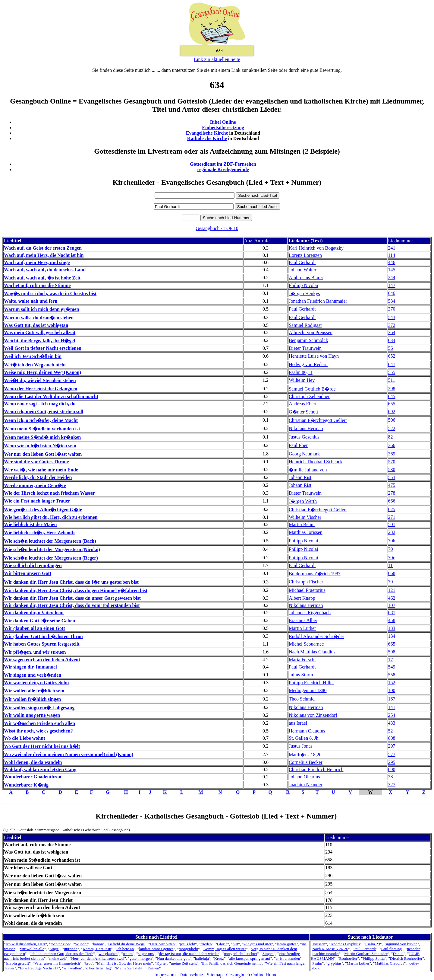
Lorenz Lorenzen (305, 255)
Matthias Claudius (389, 963)
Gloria (222, 944)
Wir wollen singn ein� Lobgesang (39, 708)
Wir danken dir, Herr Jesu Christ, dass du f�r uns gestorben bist (71, 582)
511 (392, 380)
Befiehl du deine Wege (126, 944)
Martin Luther (302, 628)
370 (392, 309)
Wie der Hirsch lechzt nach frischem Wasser (49, 493)
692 (392, 412)
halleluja (202, 958)
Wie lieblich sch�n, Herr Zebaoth (39, 533)
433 (392, 723)
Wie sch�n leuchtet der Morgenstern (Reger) (51, 558)
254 (392, 715)
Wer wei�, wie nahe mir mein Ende (41, 470)
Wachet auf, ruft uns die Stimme (37, 285)
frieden (206, 944)
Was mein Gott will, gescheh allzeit (40, 332)
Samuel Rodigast (305, 325)
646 (392, 293)
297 (392, 746)
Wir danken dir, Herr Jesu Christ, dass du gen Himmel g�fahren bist (76, 591)
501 (392, 524)
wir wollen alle (32, 949)
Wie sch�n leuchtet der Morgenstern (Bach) (50, 541)
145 (392, 270)
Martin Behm (302, 524)
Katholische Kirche (207, 138)
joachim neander (325, 954)
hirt (236, 944)
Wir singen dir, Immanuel (30, 667)
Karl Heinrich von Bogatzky (316, 248)
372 (392, 325)
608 (392, 738)
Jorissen (319, 944)
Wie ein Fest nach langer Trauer (37, 501)
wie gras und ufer (258, 944)
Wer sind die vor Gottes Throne (36, 462)
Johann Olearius (304, 777)
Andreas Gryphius (345, 944)
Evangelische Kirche (207, 133)
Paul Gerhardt (302, 262)
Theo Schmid (302, 699)
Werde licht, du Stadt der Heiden (38, 477)
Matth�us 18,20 (305, 755)
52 (391, 731)
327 (392, 785)
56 (391, 348)
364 (392, 332)
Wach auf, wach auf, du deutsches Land (45, 270)
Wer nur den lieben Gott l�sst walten (43, 454)
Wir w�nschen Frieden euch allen (39, 723)
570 (392, 462)
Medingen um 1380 (308, 690)
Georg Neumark (304, 454)
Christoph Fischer (306, 582)
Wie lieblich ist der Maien (30, 524)
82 (391, 437)
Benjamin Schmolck (308, 340)
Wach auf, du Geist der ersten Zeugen (43, 248)
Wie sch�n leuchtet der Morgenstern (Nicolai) (52, 549)
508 (392, 652)
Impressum (165, 975)
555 (392, 372)
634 (392, 340)
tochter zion (60, 944)
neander (414, 949)
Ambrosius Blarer (306, 278)
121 (392, 590)
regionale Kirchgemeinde (223, 169)
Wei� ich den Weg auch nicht (35, 365)
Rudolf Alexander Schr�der (316, 636)
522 (392, 428)
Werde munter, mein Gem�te (35, 485)
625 (392, 509)
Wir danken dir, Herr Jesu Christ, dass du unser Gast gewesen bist (72, 598)
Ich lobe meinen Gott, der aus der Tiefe (62, 954)
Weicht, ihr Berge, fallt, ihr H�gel (39, 341)
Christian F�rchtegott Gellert (318, 420)
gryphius (334, 963)
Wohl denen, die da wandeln (33, 762)
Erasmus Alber (303, 620)
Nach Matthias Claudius (312, 652)
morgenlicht (188, 949)
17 (391, 660)
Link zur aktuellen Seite (217, 59)
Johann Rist (300, 477)
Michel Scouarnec (306, 644)
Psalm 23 (373, 944)
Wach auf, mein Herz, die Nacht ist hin (44, 255)
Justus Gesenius (304, 437)
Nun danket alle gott (173, 958)
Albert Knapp (302, 598)
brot (88, 963)
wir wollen (72, 968)
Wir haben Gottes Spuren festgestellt (42, 644)
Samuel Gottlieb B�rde (312, 389)
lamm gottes (287, 944)
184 (392, 636)
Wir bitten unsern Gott (28, 573)
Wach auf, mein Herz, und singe (37, 262)
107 (392, 605)
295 (392, 762)
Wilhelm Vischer (305, 517)
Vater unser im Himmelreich (57, 963)
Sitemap (215, 975)
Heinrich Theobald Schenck (316, 462)
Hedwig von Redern (308, 364)
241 (392, 248)
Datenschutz (191, 975)
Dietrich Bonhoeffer (406, 958)
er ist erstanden (288, 958)
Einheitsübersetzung (223, 128)
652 (392, 356)
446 (392, 262)
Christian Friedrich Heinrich (316, 769)
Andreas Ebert (303, 404)
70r (391, 558)
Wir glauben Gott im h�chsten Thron (43, 636)
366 (392, 445)
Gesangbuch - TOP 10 (217, 228)
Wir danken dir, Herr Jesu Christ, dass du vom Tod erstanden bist (72, 605)
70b (392, 541)
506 (392, 420)
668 (392, 573)
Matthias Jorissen (306, 532)
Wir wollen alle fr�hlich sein (34, 691)
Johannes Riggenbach (310, 613)
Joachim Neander (306, 785)
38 (391, 777)
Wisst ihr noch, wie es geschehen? (38, 731)
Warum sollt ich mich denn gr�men (41, 309)
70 (391, 549)
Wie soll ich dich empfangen (33, 565)
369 (392, 454)
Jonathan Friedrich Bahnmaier (318, 301)
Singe (54, 949)
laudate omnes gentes (156, 949)
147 (392, 285)
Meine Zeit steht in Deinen (138, 968)
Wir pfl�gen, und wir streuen (35, 652)
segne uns (146, 954)
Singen (268, 954)
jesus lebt (187, 944)
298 (392, 389)
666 (392, 501)
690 (392, 769)
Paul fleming (392, 949)
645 (392, 396)
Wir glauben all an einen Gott (35, 628)
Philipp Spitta (374, 958)
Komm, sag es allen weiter (225, 949)
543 (392, 317)
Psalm (317, 963)
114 (392, 255)
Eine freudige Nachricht (39, 968)
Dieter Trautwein (305, 348)
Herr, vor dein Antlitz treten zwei (98, 958)
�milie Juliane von (308, 470)
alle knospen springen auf (250, 958)
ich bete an (125, 949)
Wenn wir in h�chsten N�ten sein (40, 446)
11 (390, 565)
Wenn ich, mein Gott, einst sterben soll (44, 412)
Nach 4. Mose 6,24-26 (330, 949)
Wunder (81, 944)
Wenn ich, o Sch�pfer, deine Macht (41, 420)
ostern (128, 954)
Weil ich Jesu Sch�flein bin (33, 356)
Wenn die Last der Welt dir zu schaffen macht (51, 396)
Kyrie (161, 963)
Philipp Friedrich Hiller (311, 683)
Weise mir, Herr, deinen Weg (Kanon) (42, 372)
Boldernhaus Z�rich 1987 (315, 574)
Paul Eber (298, 445)
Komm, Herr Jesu (97, 949)
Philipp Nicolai (303, 285)
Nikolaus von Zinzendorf (313, 715)
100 (392, 690)
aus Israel (298, 723)
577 (392, 754)
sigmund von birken (401, 944)
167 (392, 699)
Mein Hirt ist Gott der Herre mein (124, 963)
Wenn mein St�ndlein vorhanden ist (42, 429)
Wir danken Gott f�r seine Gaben (39, 621)
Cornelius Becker (306, 762)
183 (392, 628)
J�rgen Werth (303, 501)
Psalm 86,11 (301, 372)
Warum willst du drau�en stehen (39, 318)
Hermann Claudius (307, 731)
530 (392, 469)
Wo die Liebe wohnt (24, 738)
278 (392, 493)
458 (392, 620)
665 (392, 644)
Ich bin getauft (17, 963)
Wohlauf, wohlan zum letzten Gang (40, 769)
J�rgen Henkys (304, 294)
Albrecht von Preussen (311, 332)
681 (392, 613)
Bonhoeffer (348, 958)
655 (392, 404)
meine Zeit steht (184, 963)
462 (392, 598)
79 (391, 582)
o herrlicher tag (98, 968)
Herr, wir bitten (162, 944)
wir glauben (108, 954)
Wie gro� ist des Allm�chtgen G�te (43, 510)
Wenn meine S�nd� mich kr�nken (42, 437)
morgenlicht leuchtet (241, 954)
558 (392, 675)
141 (392, 707)
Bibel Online (223, 122)
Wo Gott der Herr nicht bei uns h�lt (42, 746)
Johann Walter (302, 270)
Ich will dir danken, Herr (25, 944)
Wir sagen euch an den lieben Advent (42, 660)
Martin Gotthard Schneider (366, 954)
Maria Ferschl (302, 660)
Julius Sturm (301, 675)
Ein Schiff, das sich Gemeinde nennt (231, 963)
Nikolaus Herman (306, 428)
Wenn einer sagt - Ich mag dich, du (40, 404)
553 (392, 477)
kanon (98, 944)
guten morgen (141, 958)
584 (392, 301)
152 (392, 683)
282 (392, 532)
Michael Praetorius (307, 590)
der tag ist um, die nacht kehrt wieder (189, 954)
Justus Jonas (301, 746)
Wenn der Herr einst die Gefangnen (41, 389)
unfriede (71, 949)
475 (392, 485)
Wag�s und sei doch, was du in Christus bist (50, 294)
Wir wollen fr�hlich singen (32, 699)
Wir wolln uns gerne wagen (32, 715)
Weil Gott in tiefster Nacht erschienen (43, 348)
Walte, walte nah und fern (31, 301)
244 (392, 278)
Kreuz (219, 958)
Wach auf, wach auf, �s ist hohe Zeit (42, 278)
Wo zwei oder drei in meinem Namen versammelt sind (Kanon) (69, 754)
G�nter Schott (303, 412)
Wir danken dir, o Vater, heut (34, 613)
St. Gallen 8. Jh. (304, 738)
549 (392, 667)
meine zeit (57, 958)
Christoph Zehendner (309, 396)
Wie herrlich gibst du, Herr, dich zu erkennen (51, 517)
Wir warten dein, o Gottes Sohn (36, 683)
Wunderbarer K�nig (26, 785)
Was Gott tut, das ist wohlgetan (36, 325)
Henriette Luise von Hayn (314, 356)
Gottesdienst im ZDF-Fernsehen (223, 164)
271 (392, 517)
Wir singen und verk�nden (33, 675)
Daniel (398, 954)
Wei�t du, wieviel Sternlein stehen (40, 380)
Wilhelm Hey (302, 380)
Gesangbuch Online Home (252, 975)
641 (392, 364)
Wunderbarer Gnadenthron (33, 777)
